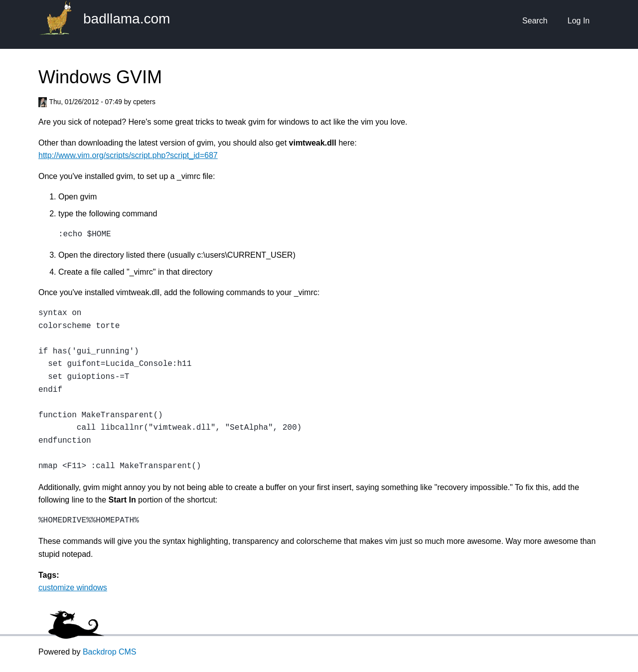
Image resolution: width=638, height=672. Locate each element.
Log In (579, 21)
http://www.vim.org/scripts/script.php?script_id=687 (128, 155)
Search (535, 21)
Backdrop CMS (110, 652)
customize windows (73, 588)
